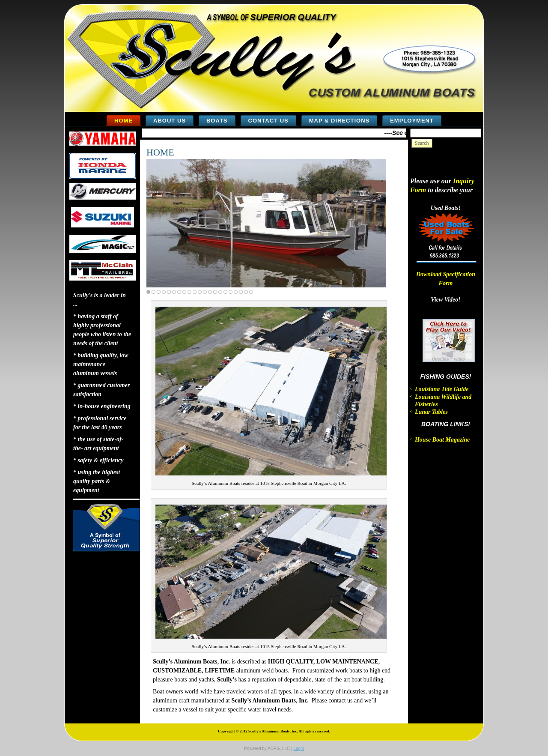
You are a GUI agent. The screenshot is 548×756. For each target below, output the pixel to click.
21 (251, 292)
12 (205, 292)
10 (195, 292)
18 (236, 292)
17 (231, 292)
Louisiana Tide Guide (442, 389)
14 (215, 292)
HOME (160, 152)
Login (298, 749)
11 (200, 292)
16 (225, 292)
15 (220, 292)
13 (210, 292)
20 (246, 292)
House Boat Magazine (442, 440)
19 (241, 292)
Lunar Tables (431, 412)
